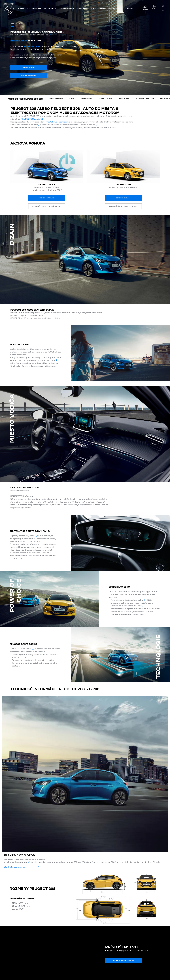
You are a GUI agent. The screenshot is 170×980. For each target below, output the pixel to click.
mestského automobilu (57, 122)
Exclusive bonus (19, 41)
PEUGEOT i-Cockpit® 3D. (33, 119)
